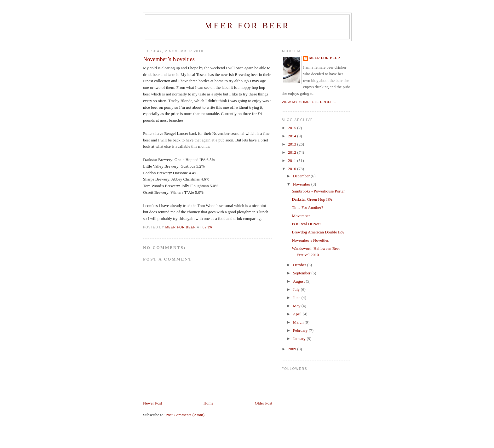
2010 (293, 169)
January (300, 339)
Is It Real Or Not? (306, 224)
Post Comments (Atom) (185, 415)
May (297, 306)
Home (209, 403)
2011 (293, 161)
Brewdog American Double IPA (318, 232)
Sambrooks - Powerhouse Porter (318, 191)
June (297, 298)
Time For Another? (307, 207)
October (300, 265)
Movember (301, 216)
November (302, 184)
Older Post (264, 403)
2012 (293, 152)
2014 (293, 136)
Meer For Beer (247, 26)
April (298, 314)
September (302, 273)
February (301, 330)
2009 (293, 349)
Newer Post (152, 403)
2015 (293, 128)
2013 (293, 144)
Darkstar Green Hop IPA (312, 199)
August (299, 281)
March (299, 322)
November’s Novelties (310, 240)
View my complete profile (309, 102)
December (302, 176)
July (297, 289)
